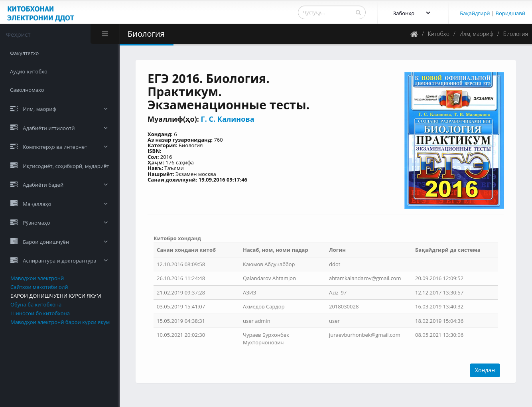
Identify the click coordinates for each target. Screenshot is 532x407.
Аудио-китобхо (29, 71)
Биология (516, 34)
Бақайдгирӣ (475, 13)
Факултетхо (24, 53)
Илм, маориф (476, 34)
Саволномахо (27, 90)
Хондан (485, 370)
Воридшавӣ (510, 13)
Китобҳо (439, 34)
